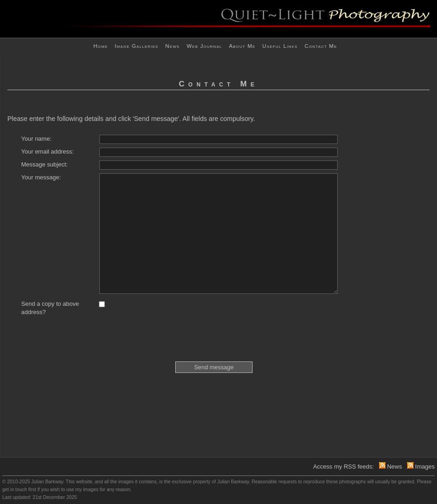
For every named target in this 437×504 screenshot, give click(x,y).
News (172, 46)
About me (242, 46)
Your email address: (47, 152)
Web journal (204, 46)
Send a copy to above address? (50, 308)
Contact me (321, 46)
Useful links (280, 46)
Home (101, 46)
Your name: (36, 139)
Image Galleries (136, 46)
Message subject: (44, 164)
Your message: (41, 177)
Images (425, 467)
